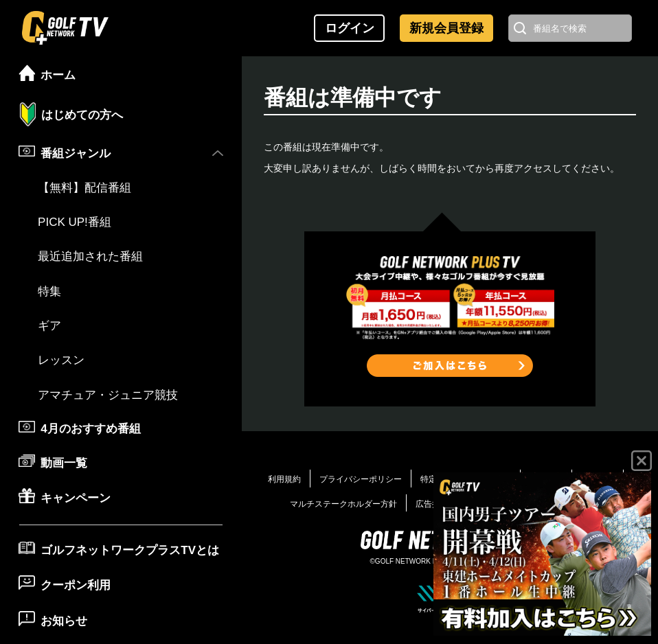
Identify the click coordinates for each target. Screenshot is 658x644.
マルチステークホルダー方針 (343, 504)
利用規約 (284, 479)
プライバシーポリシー (361, 479)
